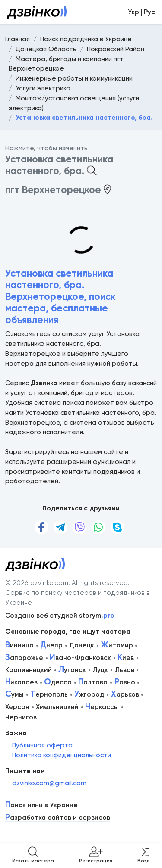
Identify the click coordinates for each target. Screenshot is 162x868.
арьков (125, 694)
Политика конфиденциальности (62, 755)
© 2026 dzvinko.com (37, 583)
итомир (117, 645)
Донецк (82, 645)
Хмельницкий (57, 707)
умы (14, 694)
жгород (89, 694)
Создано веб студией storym (60, 616)
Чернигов (21, 717)
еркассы (102, 707)
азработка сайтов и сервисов (58, 818)
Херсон (17, 707)
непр (51, 645)
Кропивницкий (29, 670)
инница (19, 645)
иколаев (21, 682)
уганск (72, 670)
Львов (125, 670)
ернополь (49, 694)
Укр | (141, 12)
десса (58, 682)
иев (126, 658)
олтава (93, 682)
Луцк (100, 670)
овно (125, 682)
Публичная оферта (42, 745)
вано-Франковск (80, 658)
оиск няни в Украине (41, 805)
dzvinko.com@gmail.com (49, 783)
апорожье (24, 658)
